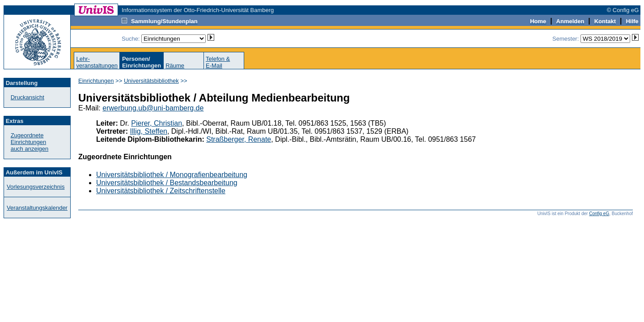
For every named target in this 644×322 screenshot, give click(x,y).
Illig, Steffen (149, 131)
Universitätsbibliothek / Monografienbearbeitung (172, 175)
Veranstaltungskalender (37, 208)
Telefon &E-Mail (218, 62)
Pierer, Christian (157, 123)
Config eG (599, 214)
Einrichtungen (96, 81)
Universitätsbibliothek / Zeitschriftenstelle (161, 191)
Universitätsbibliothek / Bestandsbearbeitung (167, 183)
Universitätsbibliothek (151, 81)
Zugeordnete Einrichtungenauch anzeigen (30, 142)
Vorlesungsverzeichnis (36, 187)
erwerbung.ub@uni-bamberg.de (153, 108)
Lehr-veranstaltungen (97, 62)
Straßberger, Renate (239, 139)
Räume (175, 66)
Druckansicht (28, 97)
